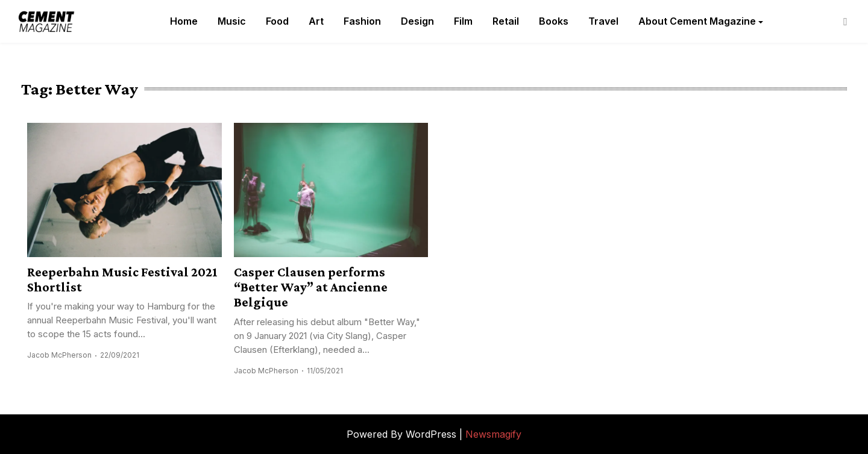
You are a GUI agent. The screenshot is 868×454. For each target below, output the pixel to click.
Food (277, 21)
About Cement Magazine (697, 21)
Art (316, 21)
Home (184, 21)
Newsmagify (493, 434)
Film (463, 21)
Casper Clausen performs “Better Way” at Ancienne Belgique (311, 287)
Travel (603, 21)
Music (232, 21)
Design (417, 21)
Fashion (362, 21)
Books (554, 21)
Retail (506, 21)
